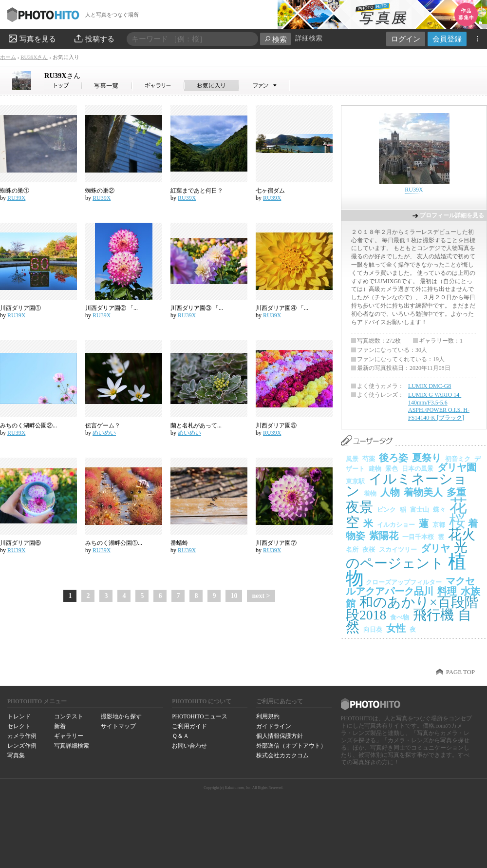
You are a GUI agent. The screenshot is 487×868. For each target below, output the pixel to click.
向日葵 (373, 629)
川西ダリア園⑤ (276, 425)
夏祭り (427, 458)
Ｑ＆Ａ (180, 736)
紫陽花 (384, 536)
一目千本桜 (418, 537)
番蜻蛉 (179, 543)
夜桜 (369, 550)
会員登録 (447, 39)
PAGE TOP (460, 672)
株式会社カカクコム (282, 755)
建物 (375, 469)
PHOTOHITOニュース (199, 716)
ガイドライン (274, 726)
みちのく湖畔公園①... (114, 543)
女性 (396, 628)
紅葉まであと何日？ (197, 191)
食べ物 (400, 617)
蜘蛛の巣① (15, 191)
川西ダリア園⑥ (20, 543)
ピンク (386, 510)
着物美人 (423, 492)
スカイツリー (398, 550)
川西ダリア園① (20, 308)
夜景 (359, 507)
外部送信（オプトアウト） (291, 746)
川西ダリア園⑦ (276, 543)
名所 (352, 550)
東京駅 (355, 481)
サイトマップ (118, 726)
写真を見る (32, 39)
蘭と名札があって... (196, 425)
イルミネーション (406, 485)
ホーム (8, 57)
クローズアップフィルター (404, 582)
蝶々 (439, 510)
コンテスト (69, 716)
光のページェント (407, 555)
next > (261, 596)
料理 (447, 591)
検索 (275, 39)
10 (234, 596)
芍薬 (369, 459)
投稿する (94, 39)
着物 (370, 493)
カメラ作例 (22, 736)
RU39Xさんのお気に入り (212, 86)
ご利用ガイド (189, 726)
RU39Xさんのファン (264, 86)
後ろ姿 (393, 458)
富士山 (420, 510)
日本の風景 (418, 469)
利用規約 (268, 716)
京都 (439, 525)
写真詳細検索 (72, 746)
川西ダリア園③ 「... (197, 308)
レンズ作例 (22, 746)
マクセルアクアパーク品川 (410, 586)
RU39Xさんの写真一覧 (107, 86)
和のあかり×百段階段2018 (412, 608)
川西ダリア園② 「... (112, 308)
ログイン (406, 39)
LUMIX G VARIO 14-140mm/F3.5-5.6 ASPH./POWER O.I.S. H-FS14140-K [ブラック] (439, 406)
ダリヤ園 (457, 467)
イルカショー (396, 525)
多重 (456, 492)
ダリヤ (435, 548)
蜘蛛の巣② (100, 191)
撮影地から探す (121, 716)
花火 (462, 534)
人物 (390, 492)
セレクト (19, 726)
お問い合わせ (189, 746)
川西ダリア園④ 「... (282, 308)
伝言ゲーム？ (103, 425)
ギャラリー (69, 736)
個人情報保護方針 (280, 736)
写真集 (16, 755)
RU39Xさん (34, 57)
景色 (392, 469)
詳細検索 (309, 38)
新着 (60, 726)
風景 (352, 459)
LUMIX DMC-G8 (430, 386)
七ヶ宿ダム (270, 191)
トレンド (19, 716)
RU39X (62, 76)
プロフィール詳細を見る (452, 215)
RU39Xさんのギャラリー (159, 86)
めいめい (104, 433)
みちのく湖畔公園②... (28, 425)
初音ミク (458, 459)
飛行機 (433, 615)
